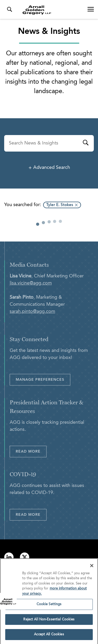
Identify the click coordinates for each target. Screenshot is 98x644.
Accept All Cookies (49, 636)
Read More (28, 452)
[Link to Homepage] (51, 10)
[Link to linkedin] (9, 557)
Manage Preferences (40, 380)
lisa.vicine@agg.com (31, 283)
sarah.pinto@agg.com (32, 312)
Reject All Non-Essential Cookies (49, 621)
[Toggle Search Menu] (9, 9)
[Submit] (85, 143)
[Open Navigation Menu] (91, 9)
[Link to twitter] (25, 557)
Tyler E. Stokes (60, 205)
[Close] (92, 567)
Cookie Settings (49, 606)
